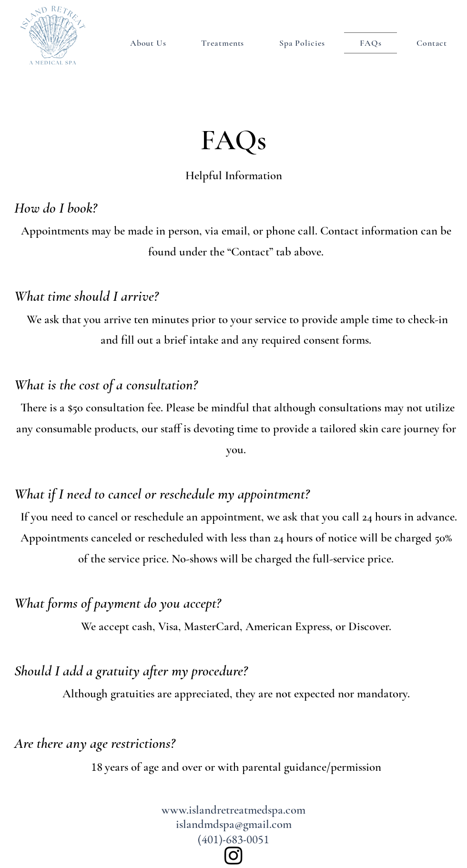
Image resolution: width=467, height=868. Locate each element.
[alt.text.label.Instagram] (233, 855)
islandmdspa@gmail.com (234, 824)
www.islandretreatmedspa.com (233, 810)
